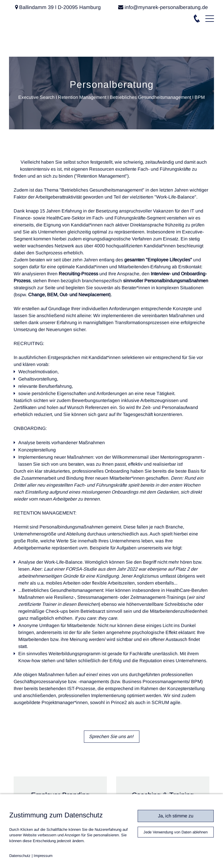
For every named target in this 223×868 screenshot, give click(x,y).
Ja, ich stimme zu (176, 816)
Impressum (43, 856)
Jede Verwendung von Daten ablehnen (176, 832)
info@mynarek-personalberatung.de (166, 7)
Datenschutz (20, 856)
